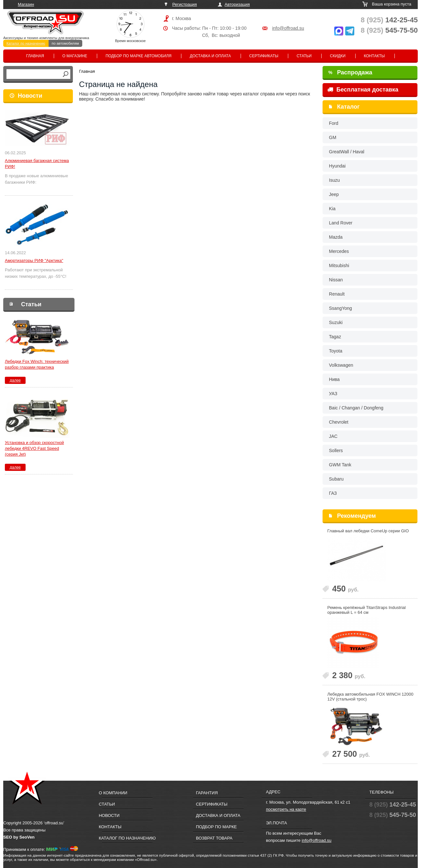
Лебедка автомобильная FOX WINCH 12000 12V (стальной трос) (370, 697)
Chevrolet (339, 422)
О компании (113, 793)
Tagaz (335, 337)
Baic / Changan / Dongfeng (356, 408)
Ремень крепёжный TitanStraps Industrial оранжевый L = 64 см (367, 610)
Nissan (336, 280)
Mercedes (339, 251)
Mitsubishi (339, 266)
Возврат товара (214, 838)
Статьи (304, 56)
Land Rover (341, 223)
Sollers (336, 450)
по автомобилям (65, 43)
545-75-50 (389, 30)
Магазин (26, 4)
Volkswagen (341, 365)
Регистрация (185, 4)
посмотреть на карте (286, 809)
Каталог (348, 107)
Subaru (336, 479)
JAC (333, 436)
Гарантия (207, 793)
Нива (334, 379)
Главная (35, 56)
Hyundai (337, 166)
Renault (337, 294)
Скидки (338, 56)
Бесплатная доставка (363, 90)
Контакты (374, 56)
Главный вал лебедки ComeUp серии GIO (368, 531)
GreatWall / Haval (347, 152)
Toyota (336, 351)
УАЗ (333, 394)
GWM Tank (340, 465)
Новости (30, 96)
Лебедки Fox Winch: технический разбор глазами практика (37, 364)
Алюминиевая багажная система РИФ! (37, 163)
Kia (332, 209)
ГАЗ (333, 493)
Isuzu (334, 180)
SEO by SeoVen (19, 837)
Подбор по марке (216, 827)
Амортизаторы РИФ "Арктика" (34, 260)
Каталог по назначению (26, 43)
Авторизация (237, 4)
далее (15, 380)
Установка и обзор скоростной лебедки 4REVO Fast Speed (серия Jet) (34, 448)
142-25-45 (389, 20)
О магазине (75, 56)
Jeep (334, 194)
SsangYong (341, 308)
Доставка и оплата (210, 56)
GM (333, 137)
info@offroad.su (288, 28)
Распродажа (350, 72)
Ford (334, 123)
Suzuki (336, 322)
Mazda (336, 237)
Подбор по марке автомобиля (139, 56)
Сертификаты (264, 56)
